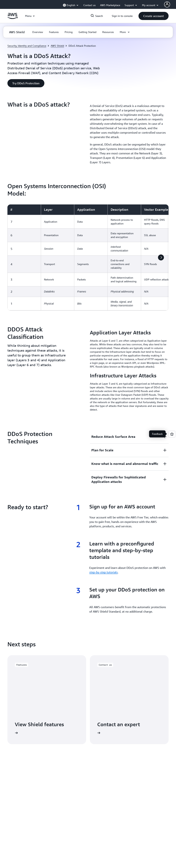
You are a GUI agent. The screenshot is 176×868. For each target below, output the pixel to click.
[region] (88, 257)
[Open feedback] (172, 434)
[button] (154, 16)
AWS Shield (57, 46)
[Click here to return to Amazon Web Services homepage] (13, 18)
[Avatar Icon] (167, 4)
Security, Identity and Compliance (27, 46)
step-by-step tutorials (104, 572)
